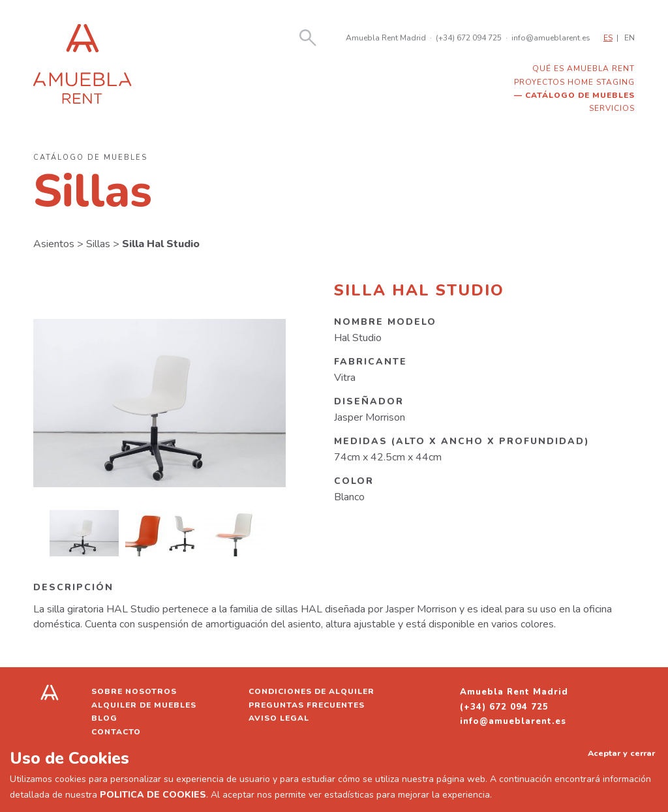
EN (630, 38)
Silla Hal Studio (161, 244)
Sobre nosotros (134, 691)
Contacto (116, 732)
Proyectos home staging (574, 82)
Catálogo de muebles (580, 95)
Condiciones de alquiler (311, 691)
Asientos (54, 244)
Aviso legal (279, 718)
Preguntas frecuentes (307, 705)
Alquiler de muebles (144, 705)
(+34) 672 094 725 (469, 38)
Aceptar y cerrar (621, 753)
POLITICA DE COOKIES (153, 795)
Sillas (98, 244)
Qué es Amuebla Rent (584, 68)
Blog (104, 718)
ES (608, 38)
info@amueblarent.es (551, 38)
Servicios (612, 108)
